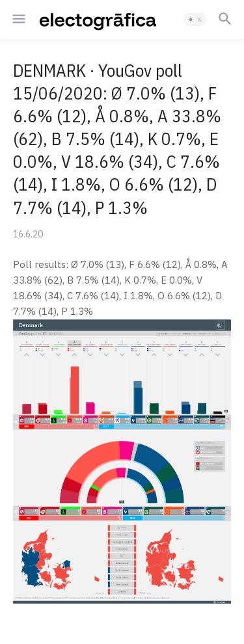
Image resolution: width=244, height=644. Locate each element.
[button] (18, 20)
